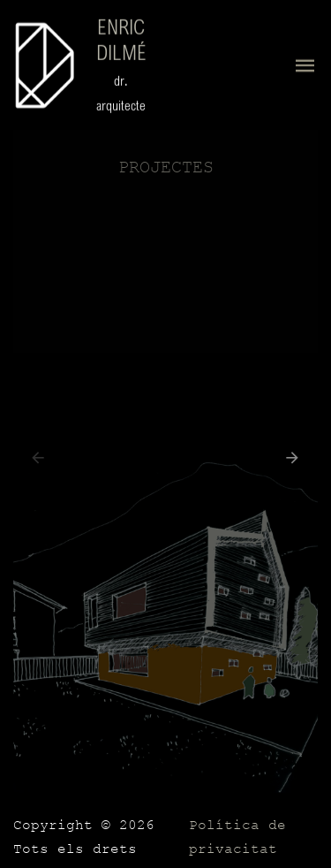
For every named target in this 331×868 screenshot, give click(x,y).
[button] (288, 461)
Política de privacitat (237, 838)
